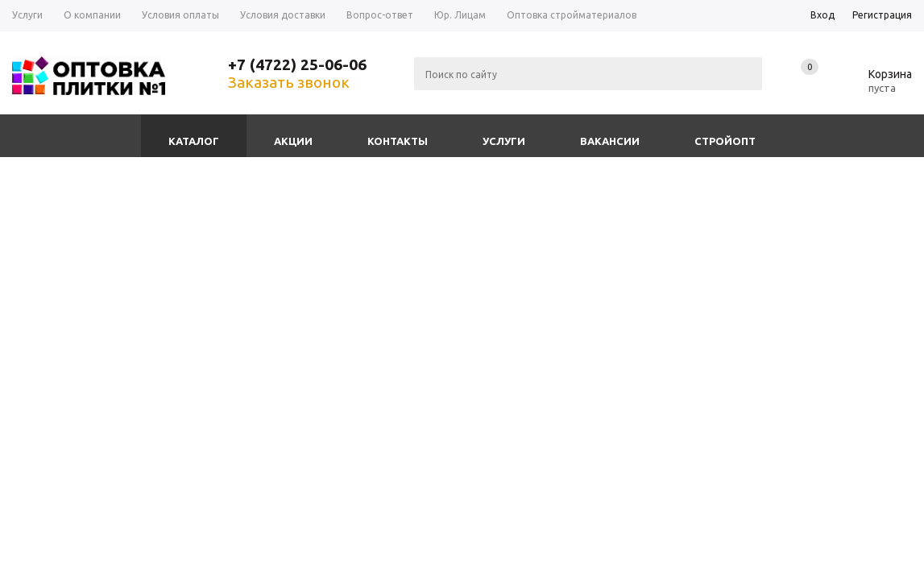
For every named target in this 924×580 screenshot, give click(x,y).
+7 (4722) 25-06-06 (297, 64)
